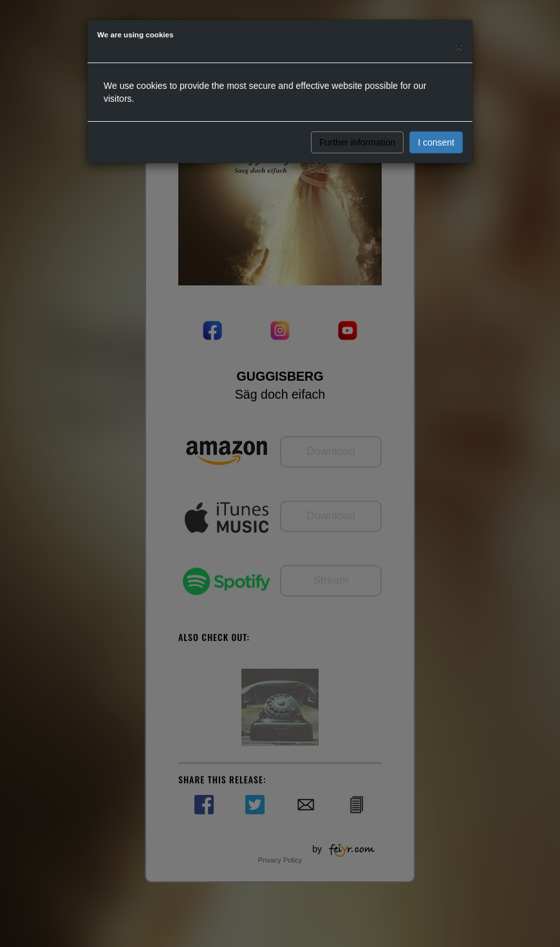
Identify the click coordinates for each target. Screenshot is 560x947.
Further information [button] (357, 142)
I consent (436, 142)
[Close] (459, 46)
